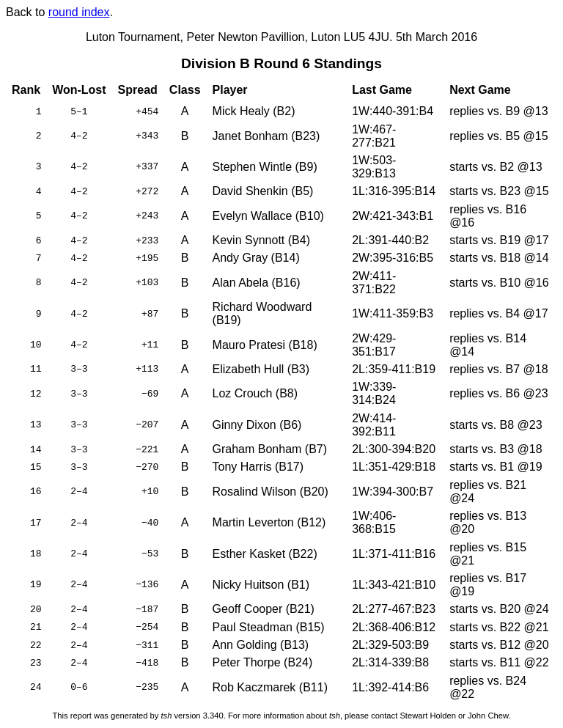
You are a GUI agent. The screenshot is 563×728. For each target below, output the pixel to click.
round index (79, 12)
